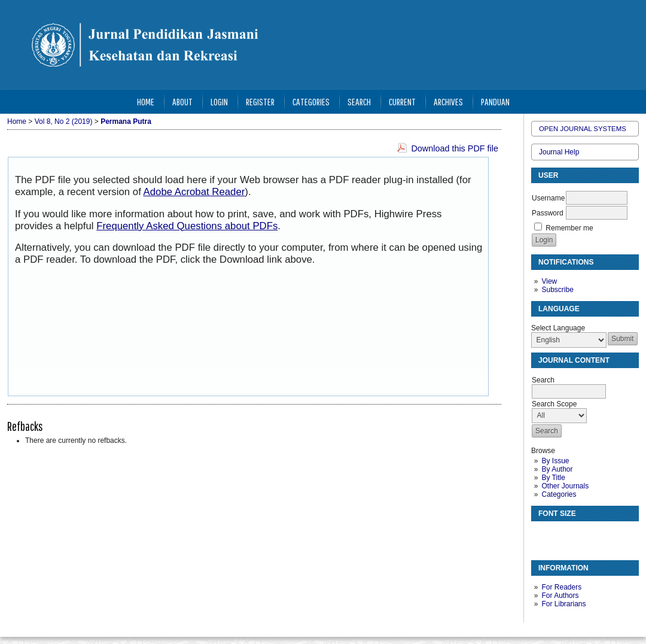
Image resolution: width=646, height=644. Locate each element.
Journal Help (559, 152)
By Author (557, 469)
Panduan (495, 101)
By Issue (555, 461)
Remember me (569, 228)
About (182, 101)
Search (359, 101)
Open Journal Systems (583, 129)
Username (548, 198)
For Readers (561, 587)
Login (219, 101)
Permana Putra (126, 121)
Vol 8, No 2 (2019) (64, 121)
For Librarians (563, 604)
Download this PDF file (455, 148)
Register (260, 101)
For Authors (560, 596)
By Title (553, 478)
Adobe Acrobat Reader (194, 192)
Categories (559, 494)
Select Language (558, 328)
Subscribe (557, 290)
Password (548, 213)
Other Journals (565, 486)
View (549, 281)
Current (402, 101)
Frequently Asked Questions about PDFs (187, 226)
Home (146, 101)
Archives (448, 101)
